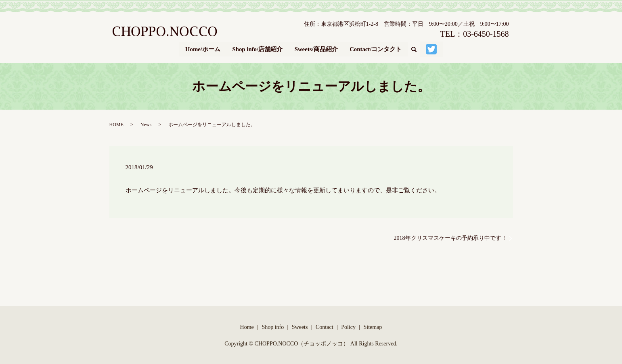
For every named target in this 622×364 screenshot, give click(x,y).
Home (247, 326)
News (146, 123)
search (418, 49)
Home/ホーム (202, 48)
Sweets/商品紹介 (316, 48)
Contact (325, 326)
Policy (348, 326)
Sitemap (373, 326)
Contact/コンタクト (376, 48)
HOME (116, 123)
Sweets (300, 326)
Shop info (273, 326)
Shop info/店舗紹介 (257, 48)
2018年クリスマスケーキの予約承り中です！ (450, 237)
